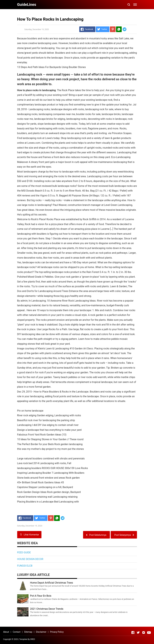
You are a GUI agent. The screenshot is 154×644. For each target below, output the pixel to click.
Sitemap (28, 632)
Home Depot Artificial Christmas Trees (52, 583)
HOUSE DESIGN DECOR (30, 559)
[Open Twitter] (138, 633)
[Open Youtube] (149, 633)
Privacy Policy (57, 632)
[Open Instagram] (144, 633)
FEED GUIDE (24, 552)
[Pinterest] (113, 29)
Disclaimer (41, 632)
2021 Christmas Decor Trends (47, 609)
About (6, 632)
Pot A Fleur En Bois (41, 596)
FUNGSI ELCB (25, 566)
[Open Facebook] (133, 633)
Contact (17, 632)
